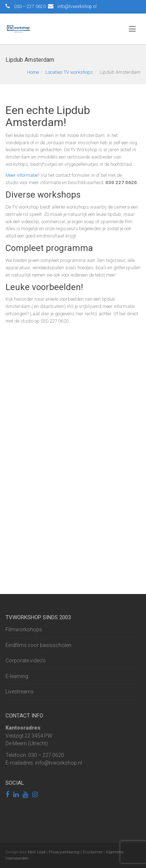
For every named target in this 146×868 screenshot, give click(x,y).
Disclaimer (93, 852)
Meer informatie (22, 175)
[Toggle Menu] (134, 29)
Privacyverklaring (64, 852)
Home (33, 72)
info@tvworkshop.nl (77, 7)
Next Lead (37, 852)
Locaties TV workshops (69, 72)
